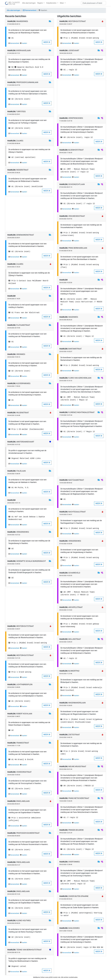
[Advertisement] (29, 214)
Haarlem (24, 43)
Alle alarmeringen (29, 3)
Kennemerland (30, 10)
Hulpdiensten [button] (51, 3)
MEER (47, 42)
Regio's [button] (40, 3)
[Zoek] (93, 3)
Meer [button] (62, 3)
